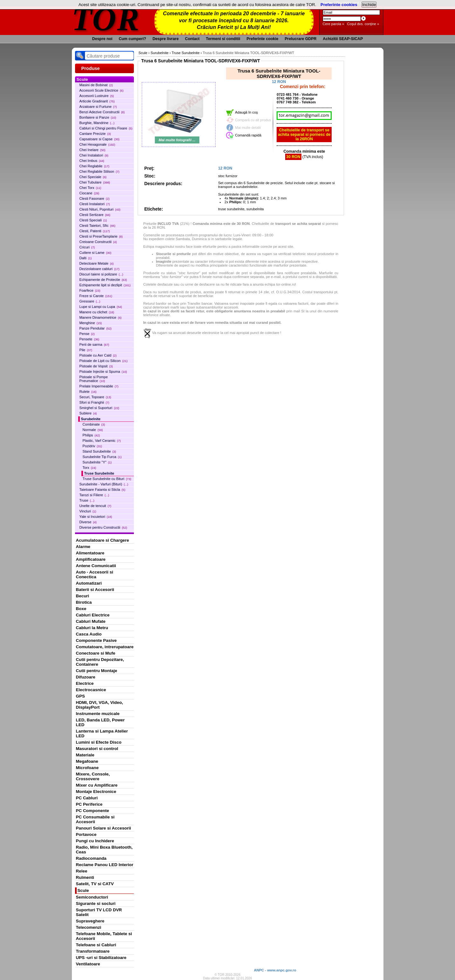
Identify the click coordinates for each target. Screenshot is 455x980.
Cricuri (87, 247)
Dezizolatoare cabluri (100, 269)
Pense (87, 334)
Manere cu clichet (97, 312)
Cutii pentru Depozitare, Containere (100, 662)
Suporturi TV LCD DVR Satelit (99, 912)
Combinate (94, 424)
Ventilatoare (88, 964)
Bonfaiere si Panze (98, 117)
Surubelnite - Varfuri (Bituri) (104, 484)
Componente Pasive (96, 640)
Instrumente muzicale (98, 714)
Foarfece (90, 290)
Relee (82, 871)
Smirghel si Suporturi (99, 408)
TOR (106, 19)
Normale (93, 430)
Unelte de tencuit (95, 506)
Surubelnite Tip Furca (102, 457)
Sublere (88, 413)
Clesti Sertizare (95, 215)
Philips (91, 435)
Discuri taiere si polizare (101, 274)
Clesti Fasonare (95, 198)
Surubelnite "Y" (97, 462)
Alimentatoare (90, 553)
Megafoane (87, 761)
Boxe (81, 609)
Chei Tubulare (95, 182)
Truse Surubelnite (99, 473)
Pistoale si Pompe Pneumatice (94, 379)
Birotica (84, 602)
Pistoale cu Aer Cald (98, 355)
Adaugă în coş (246, 112)
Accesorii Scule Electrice (102, 90)
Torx (90, 468)
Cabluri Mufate (91, 621)
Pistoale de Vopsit (96, 366)
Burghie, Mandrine (97, 123)
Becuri (83, 596)
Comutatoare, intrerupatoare (105, 647)
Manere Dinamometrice (101, 317)
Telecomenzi (89, 927)
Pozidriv (92, 446)
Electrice (85, 683)
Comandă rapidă (248, 135)
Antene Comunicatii (96, 566)
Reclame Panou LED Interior (105, 865)
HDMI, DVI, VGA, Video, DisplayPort (100, 705)
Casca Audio (89, 634)
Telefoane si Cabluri (96, 945)
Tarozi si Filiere (94, 495)
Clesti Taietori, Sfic (97, 226)
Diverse (88, 522)
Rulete (88, 392)
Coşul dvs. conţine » (363, 24)
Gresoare (90, 301)
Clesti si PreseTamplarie (101, 236)
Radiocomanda (91, 858)
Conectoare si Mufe (96, 653)
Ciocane (90, 193)
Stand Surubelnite (99, 451)
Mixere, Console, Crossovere (93, 776)
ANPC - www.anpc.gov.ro (275, 970)
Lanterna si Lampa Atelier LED (102, 733)
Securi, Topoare (95, 397)
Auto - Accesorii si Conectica (95, 574)
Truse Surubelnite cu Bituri (107, 479)
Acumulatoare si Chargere (103, 540)
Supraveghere (90, 921)
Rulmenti (85, 877)
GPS (80, 696)
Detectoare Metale (97, 263)
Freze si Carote (96, 296)
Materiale (85, 755)
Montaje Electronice (96, 792)
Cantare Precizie (95, 134)
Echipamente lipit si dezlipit (105, 285)
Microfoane (87, 768)
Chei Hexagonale (97, 144)
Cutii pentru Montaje (97, 671)
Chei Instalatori (94, 155)
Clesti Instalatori (95, 204)
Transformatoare (93, 951)
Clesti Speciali (93, 220)
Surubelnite (91, 419)
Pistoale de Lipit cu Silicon (104, 361)
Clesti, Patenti (95, 231)
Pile (86, 350)
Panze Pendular (96, 328)
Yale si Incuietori (96, 517)
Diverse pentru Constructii (103, 527)
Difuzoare (86, 677)
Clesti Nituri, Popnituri (100, 209)
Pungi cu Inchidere (95, 841)
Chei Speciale (93, 177)
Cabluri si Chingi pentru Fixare (106, 128)
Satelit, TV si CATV (95, 884)
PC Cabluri (87, 798)
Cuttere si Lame (96, 253)
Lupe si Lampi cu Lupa (101, 307)
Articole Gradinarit (97, 101)
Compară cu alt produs (253, 120)
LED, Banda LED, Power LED (100, 722)
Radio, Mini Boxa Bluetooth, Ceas (104, 850)
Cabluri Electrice (93, 615)
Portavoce (86, 834)
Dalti (86, 258)
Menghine (91, 323)
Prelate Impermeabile (99, 386)
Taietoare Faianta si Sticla (103, 490)
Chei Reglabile (94, 166)
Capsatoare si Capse (100, 139)
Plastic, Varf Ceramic (102, 441)
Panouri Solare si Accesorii (104, 828)
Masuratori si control (97, 749)
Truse (87, 500)
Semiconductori (92, 897)
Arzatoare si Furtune (98, 107)
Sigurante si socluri (96, 904)
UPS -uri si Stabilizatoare (101, 958)
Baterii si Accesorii (95, 590)
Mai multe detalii (248, 128)
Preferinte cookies (339, 5)
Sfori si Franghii (94, 402)
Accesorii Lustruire (97, 96)
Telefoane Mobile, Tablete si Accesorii (104, 936)
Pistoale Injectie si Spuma (103, 372)
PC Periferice (89, 804)
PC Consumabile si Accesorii (95, 819)
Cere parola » (334, 24)
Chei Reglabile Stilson (100, 171)
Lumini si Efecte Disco (99, 742)
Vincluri (88, 511)
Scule (83, 890)
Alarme (83, 547)
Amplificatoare (91, 559)
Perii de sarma (94, 344)
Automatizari (89, 583)
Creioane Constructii (98, 242)
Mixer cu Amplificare (97, 785)
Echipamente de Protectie (103, 280)
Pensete (90, 339)
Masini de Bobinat (96, 85)
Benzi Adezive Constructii (102, 112)
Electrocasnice (91, 690)
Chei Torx (90, 188)
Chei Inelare (93, 150)
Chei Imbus (92, 161)
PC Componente (93, 811)
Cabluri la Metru (92, 628)
